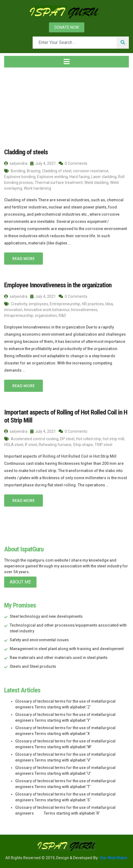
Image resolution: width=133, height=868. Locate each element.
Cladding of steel (57, 171)
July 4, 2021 (43, 163)
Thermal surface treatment (59, 183)
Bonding (18, 171)
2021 (35, 105)
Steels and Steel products (33, 666)
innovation (13, 310)
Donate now (67, 27)
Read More (24, 259)
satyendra (16, 163)
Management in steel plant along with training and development (67, 649)
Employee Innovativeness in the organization (58, 285)
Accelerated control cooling (35, 439)
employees (38, 304)
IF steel (31, 445)
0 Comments (73, 163)
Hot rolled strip (89, 439)
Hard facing (79, 177)
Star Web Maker (113, 858)
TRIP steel (103, 445)
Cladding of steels (26, 152)
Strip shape (83, 445)
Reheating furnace (55, 445)
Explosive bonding (20, 177)
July (52, 105)
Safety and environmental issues (39, 640)
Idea (109, 304)
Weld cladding (96, 183)
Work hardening (37, 188)
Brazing (34, 171)
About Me (20, 582)
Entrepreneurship (65, 304)
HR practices (93, 304)
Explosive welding (52, 177)
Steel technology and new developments (46, 616)
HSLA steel (14, 445)
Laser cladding (104, 177)
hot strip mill (114, 439)
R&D (62, 316)
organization (46, 316)
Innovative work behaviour (47, 310)
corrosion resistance (91, 171)
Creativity (19, 304)
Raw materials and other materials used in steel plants (59, 658)
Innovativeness (84, 310)
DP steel (67, 439)
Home (13, 105)
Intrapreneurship (19, 316)
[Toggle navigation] (66, 62)
